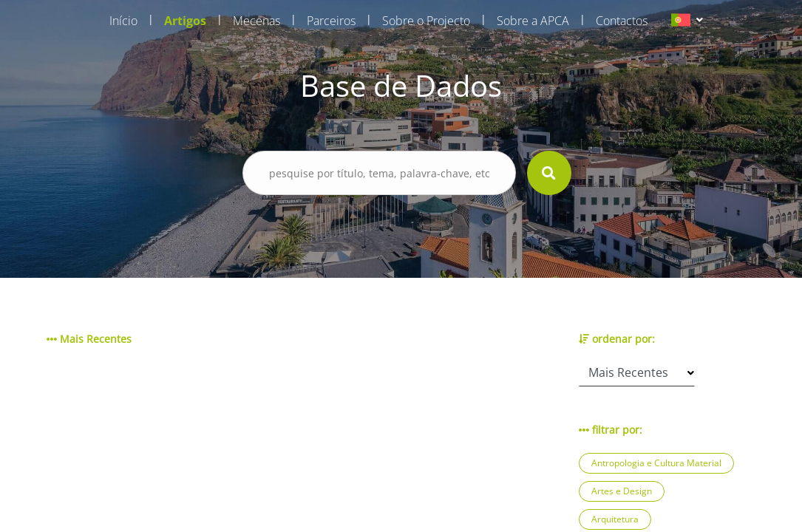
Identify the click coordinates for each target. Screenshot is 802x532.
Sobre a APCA (533, 21)
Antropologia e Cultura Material (656, 463)
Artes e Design (622, 491)
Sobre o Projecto (426, 21)
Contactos (622, 21)
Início (123, 21)
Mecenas (256, 21)
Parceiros (331, 21)
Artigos (185, 21)
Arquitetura (615, 519)
